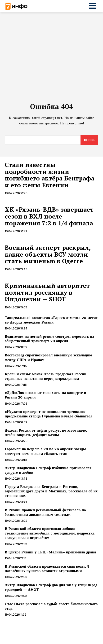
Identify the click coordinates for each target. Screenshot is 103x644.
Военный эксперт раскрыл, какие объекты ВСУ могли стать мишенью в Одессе (48, 254)
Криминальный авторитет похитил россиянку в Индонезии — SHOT (47, 292)
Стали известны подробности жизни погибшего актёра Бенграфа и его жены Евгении (49, 175)
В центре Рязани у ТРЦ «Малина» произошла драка (50, 552)
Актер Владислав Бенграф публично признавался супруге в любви (48, 470)
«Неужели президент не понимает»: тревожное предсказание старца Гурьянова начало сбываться (49, 414)
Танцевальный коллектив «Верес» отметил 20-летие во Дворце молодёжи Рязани (51, 320)
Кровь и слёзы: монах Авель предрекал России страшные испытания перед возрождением (45, 376)
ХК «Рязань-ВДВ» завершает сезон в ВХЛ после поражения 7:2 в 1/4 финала (49, 216)
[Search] (89, 140)
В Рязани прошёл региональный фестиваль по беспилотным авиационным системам (45, 512)
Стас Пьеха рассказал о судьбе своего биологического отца (51, 606)
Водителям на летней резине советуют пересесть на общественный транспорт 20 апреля (49, 339)
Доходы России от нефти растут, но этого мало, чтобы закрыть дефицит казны (46, 433)
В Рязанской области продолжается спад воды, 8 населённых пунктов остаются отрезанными (47, 569)
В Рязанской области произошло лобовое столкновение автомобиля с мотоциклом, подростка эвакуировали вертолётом (50, 533)
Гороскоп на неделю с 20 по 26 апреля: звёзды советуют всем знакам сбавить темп (45, 451)
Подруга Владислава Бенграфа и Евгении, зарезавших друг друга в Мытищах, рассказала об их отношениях (51, 491)
